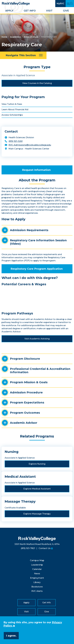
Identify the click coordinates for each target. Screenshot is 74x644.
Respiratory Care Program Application (37, 269)
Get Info (30, 11)
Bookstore (37, 587)
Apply (9, 11)
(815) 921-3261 (16, 141)
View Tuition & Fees (12, 104)
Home (4, 37)
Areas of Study (31, 37)
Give (66, 11)
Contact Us (45, 548)
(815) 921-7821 (28, 548)
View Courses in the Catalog (37, 83)
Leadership (37, 565)
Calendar (37, 569)
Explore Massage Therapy (37, 514)
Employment (37, 578)
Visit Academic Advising (37, 339)
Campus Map (37, 560)
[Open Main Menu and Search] (70, 4)
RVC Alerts (37, 591)
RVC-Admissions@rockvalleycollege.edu (30, 145)
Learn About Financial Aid (15, 110)
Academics (15, 37)
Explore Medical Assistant (37, 489)
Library (37, 582)
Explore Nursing (37, 464)
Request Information (36, 170)
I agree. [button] (11, 636)
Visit (49, 11)
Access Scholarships (12, 115)
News (37, 574)
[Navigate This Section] (23, 55)
